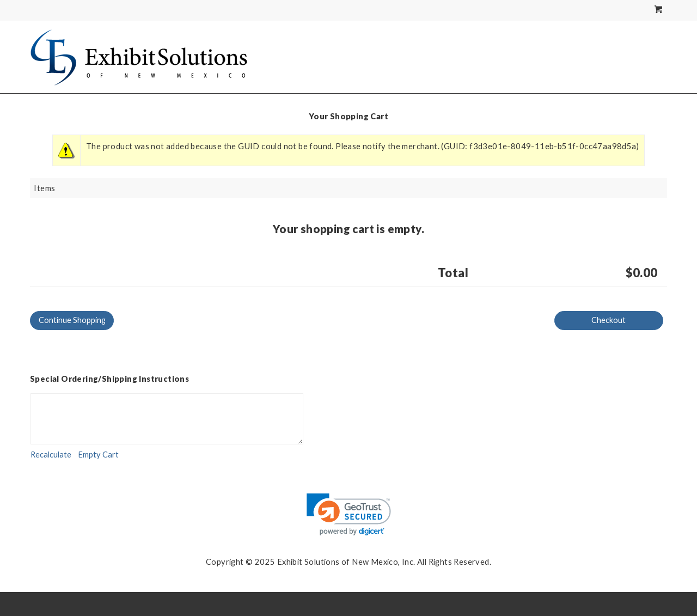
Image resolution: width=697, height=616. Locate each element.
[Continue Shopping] (72, 321)
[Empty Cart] (98, 455)
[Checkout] (609, 321)
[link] (349, 514)
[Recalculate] (51, 455)
